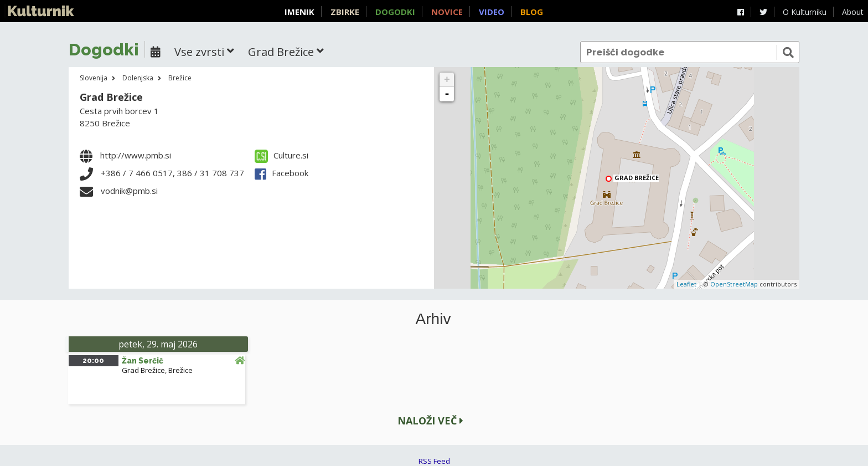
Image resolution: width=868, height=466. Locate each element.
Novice (447, 12)
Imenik (299, 12)
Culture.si (281, 155)
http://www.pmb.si (136, 155)
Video (492, 12)
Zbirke (345, 12)
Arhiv (433, 319)
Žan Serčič (143, 361)
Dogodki (395, 12)
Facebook (281, 173)
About (853, 12)
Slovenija (94, 78)
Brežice (180, 78)
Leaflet (686, 284)
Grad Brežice (111, 97)
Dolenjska (138, 78)
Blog (532, 12)
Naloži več (430, 421)
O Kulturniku (805, 12)
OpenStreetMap (734, 284)
